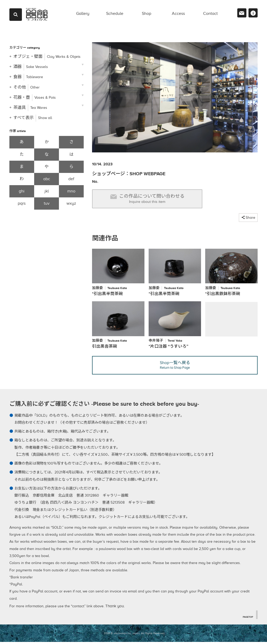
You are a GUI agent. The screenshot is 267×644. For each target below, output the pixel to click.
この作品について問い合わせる (147, 199)
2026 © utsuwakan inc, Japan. (122, 635)
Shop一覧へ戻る (175, 367)
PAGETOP (247, 618)
